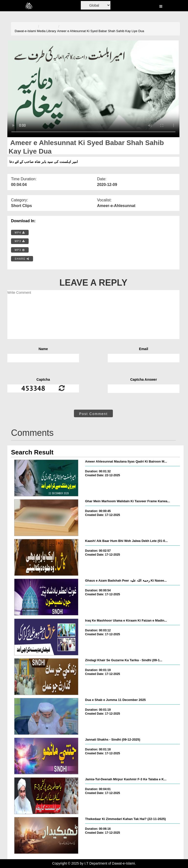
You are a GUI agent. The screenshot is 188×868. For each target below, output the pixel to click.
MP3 (20, 241)
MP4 (20, 233)
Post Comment (93, 414)
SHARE (22, 259)
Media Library (47, 31)
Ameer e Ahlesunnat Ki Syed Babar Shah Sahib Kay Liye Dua (101, 31)
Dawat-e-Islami (25, 31)
